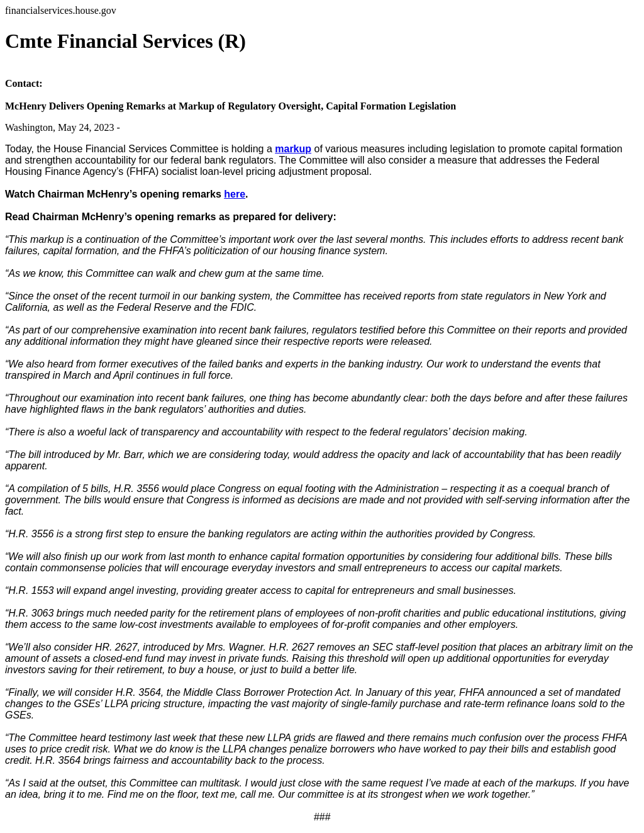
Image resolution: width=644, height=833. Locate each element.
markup (293, 149)
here (235, 194)
